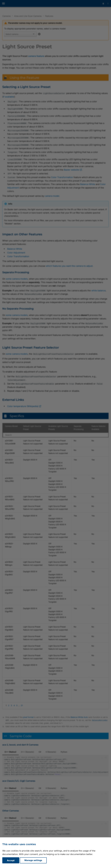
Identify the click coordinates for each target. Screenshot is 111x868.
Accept (11, 860)
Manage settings (33, 860)
